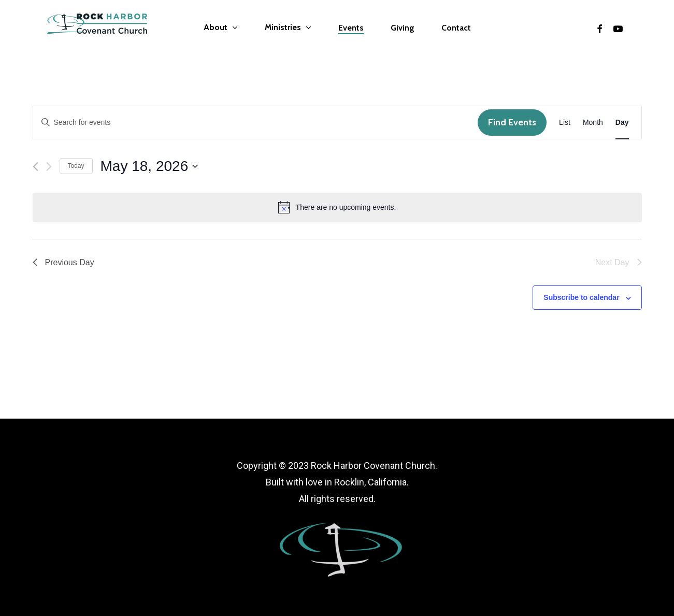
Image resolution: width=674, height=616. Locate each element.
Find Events (512, 122)
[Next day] (49, 167)
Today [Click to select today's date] (76, 166)
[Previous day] (35, 167)
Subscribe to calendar (581, 297)
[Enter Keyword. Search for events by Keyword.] (256, 123)
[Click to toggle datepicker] (149, 166)
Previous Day (63, 262)
